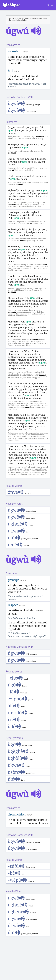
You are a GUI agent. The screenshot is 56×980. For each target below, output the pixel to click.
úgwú (16, 653)
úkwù (16, 531)
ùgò (14, 685)
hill (10, 71)
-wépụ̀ (17, 880)
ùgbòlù (18, 758)
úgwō (16, 517)
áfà (14, 706)
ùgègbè (18, 751)
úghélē (18, 524)
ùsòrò (16, 772)
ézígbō (17, 699)
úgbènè (18, 912)
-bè (14, 873)
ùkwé (16, 765)
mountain (15, 51)
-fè (13, 692)
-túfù (16, 866)
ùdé (14, 726)
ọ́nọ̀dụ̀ (18, 713)
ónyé (16, 492)
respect (13, 605)
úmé (15, 545)
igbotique (11, 5)
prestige (13, 580)
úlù (14, 538)
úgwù (16, 110)
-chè (15, 678)
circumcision (17, 814)
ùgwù (16, 103)
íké (14, 719)
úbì (14, 779)
